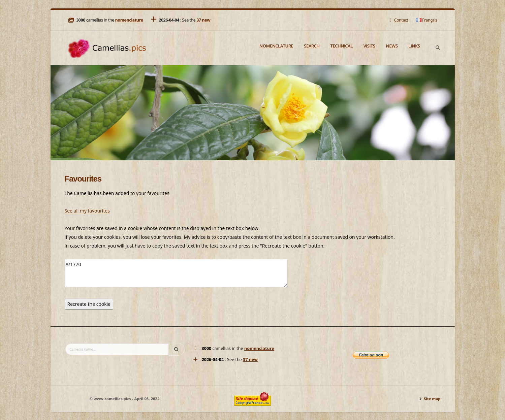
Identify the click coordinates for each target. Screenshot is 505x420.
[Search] (438, 48)
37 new (203, 20)
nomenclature (129, 20)
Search (312, 46)
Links (414, 46)
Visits (369, 46)
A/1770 (176, 273)
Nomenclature (276, 46)
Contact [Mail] (398, 20)
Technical (342, 46)
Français (427, 20)
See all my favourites (87, 211)
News (392, 46)
